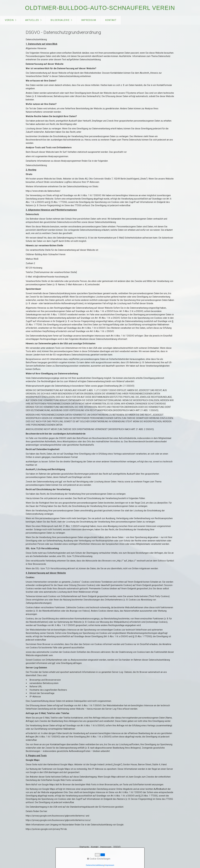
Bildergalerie (60, 20)
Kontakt (111, 20)
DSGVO (117, 847)
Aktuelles (32, 20)
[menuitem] (10, 20)
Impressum (89, 20)
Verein (9, 20)
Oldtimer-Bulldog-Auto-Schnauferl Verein (100, 8)
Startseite (84, 847)
